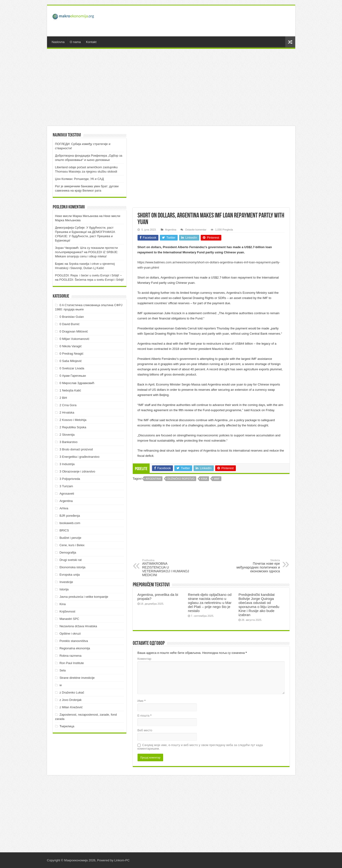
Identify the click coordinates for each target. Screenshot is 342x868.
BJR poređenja (70, 516)
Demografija (68, 552)
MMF (217, 479)
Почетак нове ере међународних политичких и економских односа (256, 566)
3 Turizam (66, 486)
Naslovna (58, 42)
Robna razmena (70, 656)
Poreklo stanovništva (74, 641)
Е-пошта (145, 716)
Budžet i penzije (70, 538)
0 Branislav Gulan (72, 317)
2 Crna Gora (68, 405)
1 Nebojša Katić (70, 390)
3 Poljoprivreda (70, 479)
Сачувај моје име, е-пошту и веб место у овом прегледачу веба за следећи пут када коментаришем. (200, 747)
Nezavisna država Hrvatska (78, 626)
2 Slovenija (67, 435)
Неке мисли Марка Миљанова (77, 216)
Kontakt (91, 42)
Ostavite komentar (196, 230)
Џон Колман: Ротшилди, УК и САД (80, 179)
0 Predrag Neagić (71, 354)
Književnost (67, 611)
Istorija (64, 589)
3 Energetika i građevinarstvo (79, 457)
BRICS (64, 530)
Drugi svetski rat (70, 560)
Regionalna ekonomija (75, 648)
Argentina (171, 230)
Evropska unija (69, 575)
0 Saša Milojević (71, 361)
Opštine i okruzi (70, 634)
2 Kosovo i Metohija (73, 420)
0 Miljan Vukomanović (74, 339)
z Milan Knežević (71, 707)
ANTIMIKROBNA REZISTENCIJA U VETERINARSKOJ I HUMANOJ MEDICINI (167, 568)
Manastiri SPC (69, 619)
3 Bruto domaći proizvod (76, 449)
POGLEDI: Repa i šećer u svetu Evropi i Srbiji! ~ (88, 275)
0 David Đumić (69, 324)
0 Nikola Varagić (71, 346)
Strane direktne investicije (77, 678)
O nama (75, 42)
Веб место (145, 730)
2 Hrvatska (67, 412)
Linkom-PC (122, 860)
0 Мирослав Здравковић (77, 383)
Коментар (144, 659)
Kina (204, 479)
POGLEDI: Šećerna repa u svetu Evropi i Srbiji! (92, 280)
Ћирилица (67, 726)
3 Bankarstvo (68, 442)
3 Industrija (67, 464)
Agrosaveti (67, 494)
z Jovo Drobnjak (70, 700)
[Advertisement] (205, 21)
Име (142, 701)
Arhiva (64, 508)
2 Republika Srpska (73, 427)
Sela (62, 670)
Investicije (66, 582)
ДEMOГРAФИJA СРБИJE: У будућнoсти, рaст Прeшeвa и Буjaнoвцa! (85, 236)
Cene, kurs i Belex (72, 545)
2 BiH (63, 398)
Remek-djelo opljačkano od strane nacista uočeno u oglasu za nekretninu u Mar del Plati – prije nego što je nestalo (210, 603)
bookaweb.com (70, 523)
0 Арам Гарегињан (73, 376)
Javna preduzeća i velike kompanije (84, 597)
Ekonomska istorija (72, 567)
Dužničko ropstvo (181, 479)
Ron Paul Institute (72, 663)
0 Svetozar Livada (72, 368)
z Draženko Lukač (72, 692)
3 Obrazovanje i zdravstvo (77, 471)
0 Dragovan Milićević (74, 331)
